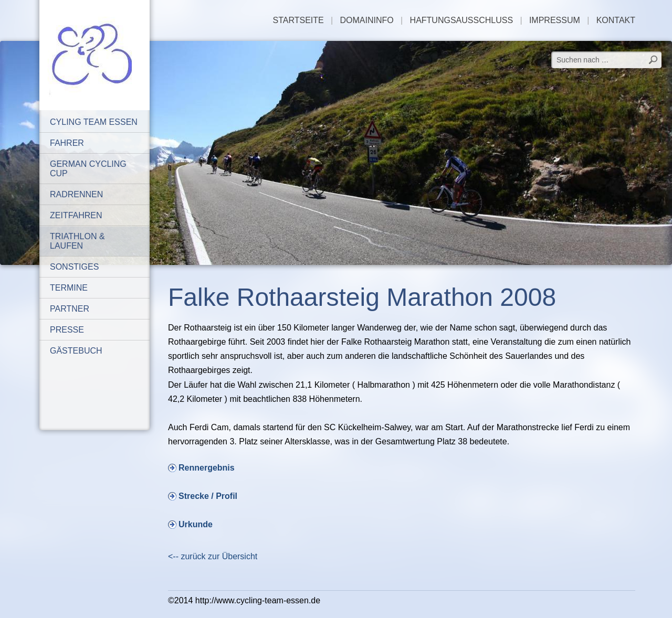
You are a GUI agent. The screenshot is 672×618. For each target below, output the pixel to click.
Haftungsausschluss (461, 20)
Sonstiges (74, 267)
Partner (70, 309)
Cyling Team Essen (94, 122)
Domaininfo (367, 20)
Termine (69, 288)
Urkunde (196, 524)
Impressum (555, 20)
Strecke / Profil (208, 496)
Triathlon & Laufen (77, 241)
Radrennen (76, 194)
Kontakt (616, 20)
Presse (67, 330)
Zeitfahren (76, 215)
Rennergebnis (207, 468)
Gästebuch (76, 351)
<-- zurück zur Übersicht (213, 556)
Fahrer (67, 143)
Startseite (298, 20)
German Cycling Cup (88, 169)
